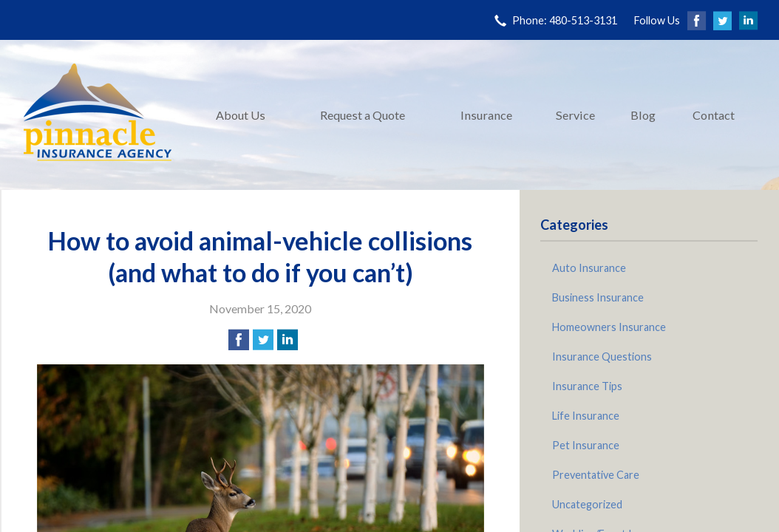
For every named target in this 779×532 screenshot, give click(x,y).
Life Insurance (586, 416)
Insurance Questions (602, 357)
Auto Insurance (589, 268)
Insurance (486, 115)
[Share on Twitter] (263, 340)
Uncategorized (587, 504)
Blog (643, 115)
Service (575, 115)
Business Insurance (598, 297)
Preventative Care (596, 475)
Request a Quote (363, 115)
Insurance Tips (587, 386)
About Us (241, 115)
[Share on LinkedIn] (288, 340)
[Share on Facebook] (239, 340)
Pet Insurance (586, 445)
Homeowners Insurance (609, 327)
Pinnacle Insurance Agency (98, 115)
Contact (714, 115)
